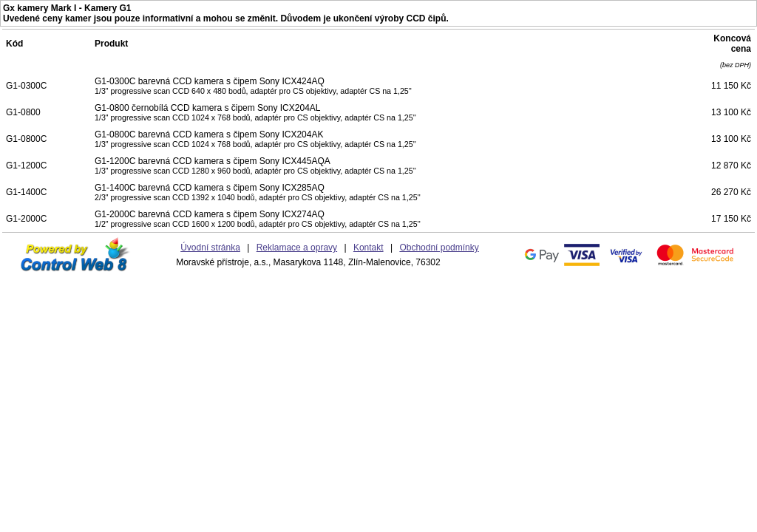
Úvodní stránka (210, 248)
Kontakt (369, 248)
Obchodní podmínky (439, 248)
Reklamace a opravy (297, 248)
